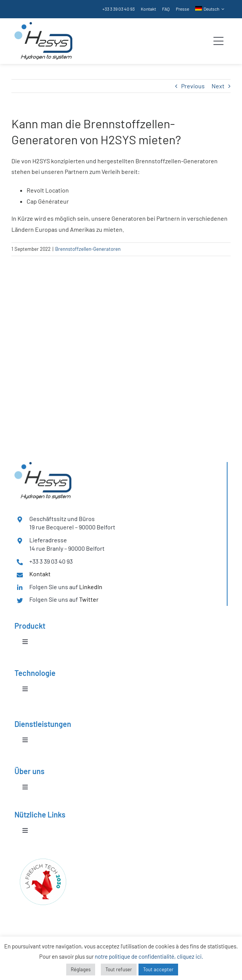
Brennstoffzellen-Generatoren (88, 249)
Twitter (89, 599)
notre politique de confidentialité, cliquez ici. (149, 956)
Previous (193, 86)
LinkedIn (91, 587)
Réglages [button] (81, 969)
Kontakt (40, 574)
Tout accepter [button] (158, 969)
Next (218, 86)
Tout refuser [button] (119, 969)
